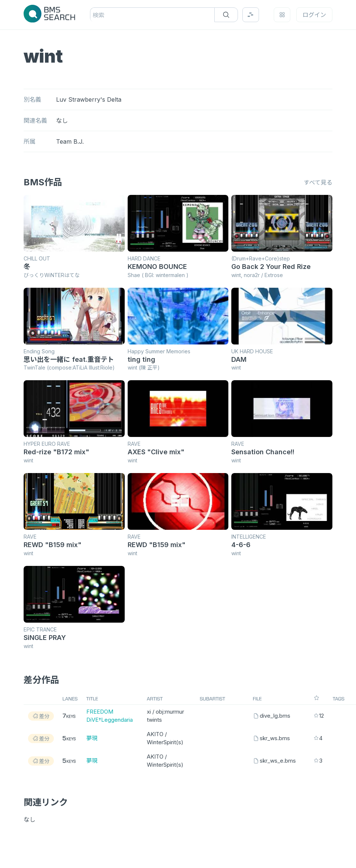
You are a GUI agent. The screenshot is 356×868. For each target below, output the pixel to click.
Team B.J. (70, 141)
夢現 (92, 738)
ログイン (314, 15)
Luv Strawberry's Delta (89, 99)
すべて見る (318, 182)
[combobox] (94, 15)
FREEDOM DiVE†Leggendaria (110, 716)
